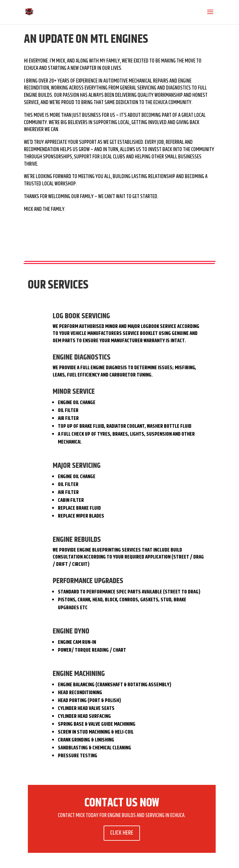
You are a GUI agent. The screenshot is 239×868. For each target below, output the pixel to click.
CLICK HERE (122, 833)
